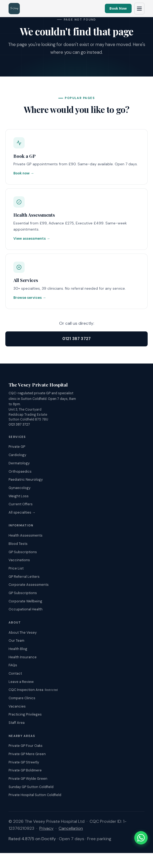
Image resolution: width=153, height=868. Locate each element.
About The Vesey (23, 632)
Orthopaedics (20, 471)
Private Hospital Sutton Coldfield (35, 795)
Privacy (46, 828)
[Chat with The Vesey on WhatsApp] (141, 838)
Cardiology (17, 455)
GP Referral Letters (24, 577)
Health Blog (18, 649)
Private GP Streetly (24, 762)
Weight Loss (19, 496)
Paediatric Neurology (26, 479)
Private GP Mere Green (27, 754)
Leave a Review (21, 682)
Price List (16, 568)
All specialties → (22, 512)
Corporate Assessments (29, 585)
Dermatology (19, 463)
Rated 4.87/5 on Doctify (32, 839)
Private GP (17, 447)
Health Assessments (26, 535)
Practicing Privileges (25, 714)
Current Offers (21, 504)
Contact (15, 673)
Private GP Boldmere (25, 770)
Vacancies (17, 706)
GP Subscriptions (23, 552)
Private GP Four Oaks (26, 746)
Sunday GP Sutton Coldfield (31, 787)
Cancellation (71, 828)
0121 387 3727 (76, 339)
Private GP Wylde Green (28, 779)
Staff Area (17, 723)
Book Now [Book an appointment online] (118, 8)
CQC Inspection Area (33, 690)
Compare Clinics (22, 698)
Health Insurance (23, 657)
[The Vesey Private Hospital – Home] (14, 9)
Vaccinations (19, 560)
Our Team (16, 641)
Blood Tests (18, 544)
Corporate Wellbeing (25, 601)
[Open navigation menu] (139, 9)
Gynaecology (20, 488)
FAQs (13, 665)
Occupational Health (26, 609)
